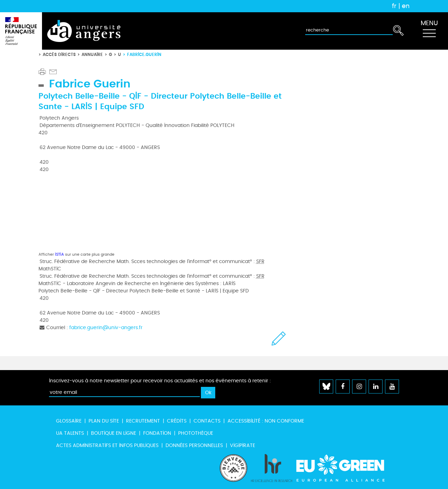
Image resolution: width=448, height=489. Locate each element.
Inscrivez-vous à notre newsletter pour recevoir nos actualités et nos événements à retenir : (160, 381)
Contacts (207, 421)
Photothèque (196, 433)
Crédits (177, 421)
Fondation (157, 433)
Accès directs (59, 54)
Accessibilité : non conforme (266, 421)
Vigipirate (243, 445)
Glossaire (69, 421)
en (406, 6)
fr (394, 6)
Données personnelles (194, 445)
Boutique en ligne (114, 433)
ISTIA (59, 254)
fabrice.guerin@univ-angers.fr (106, 328)
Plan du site (104, 421)
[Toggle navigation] (429, 31)
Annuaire (92, 54)
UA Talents (70, 433)
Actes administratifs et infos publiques (107, 445)
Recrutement (143, 421)
